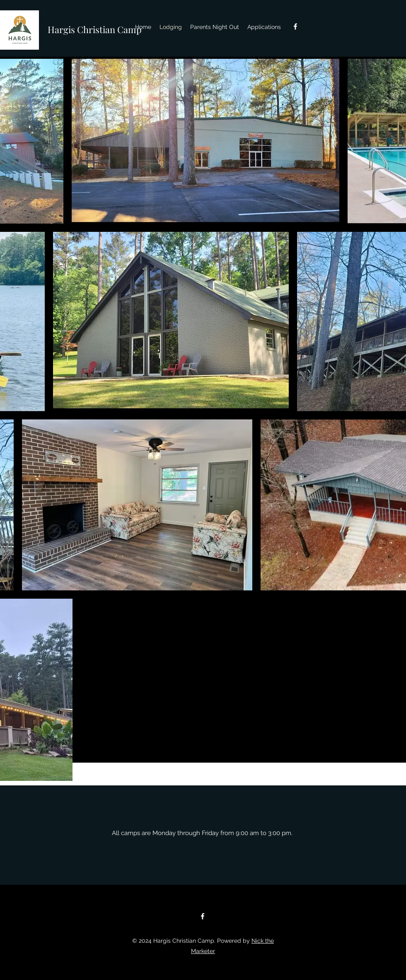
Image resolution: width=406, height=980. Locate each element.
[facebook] (295, 26)
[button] (264, 27)
